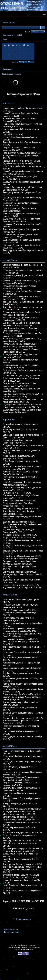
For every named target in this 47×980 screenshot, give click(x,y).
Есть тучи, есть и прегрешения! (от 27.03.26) (20, 572)
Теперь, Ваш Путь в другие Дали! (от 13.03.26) (21, 509)
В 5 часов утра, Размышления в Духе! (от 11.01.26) (23, 809)
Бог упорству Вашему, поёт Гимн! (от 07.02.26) (21, 631)
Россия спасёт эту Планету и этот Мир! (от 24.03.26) (23, 559)
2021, (38, 901)
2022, (42, 901)
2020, (33, 901)
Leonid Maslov (24, 945)
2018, (24, 901)
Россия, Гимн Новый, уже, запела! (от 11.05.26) (21, 161)
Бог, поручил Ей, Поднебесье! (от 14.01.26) (20, 817)
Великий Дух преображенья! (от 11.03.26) (19, 501)
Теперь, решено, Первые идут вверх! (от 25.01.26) (22, 864)
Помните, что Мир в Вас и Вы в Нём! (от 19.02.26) (22, 694)
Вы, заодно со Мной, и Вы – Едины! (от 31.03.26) (22, 588)
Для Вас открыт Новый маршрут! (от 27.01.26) (21, 875)
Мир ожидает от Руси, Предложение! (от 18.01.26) (22, 833)
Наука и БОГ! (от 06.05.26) (13, 135)
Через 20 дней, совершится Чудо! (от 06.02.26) (21, 629)
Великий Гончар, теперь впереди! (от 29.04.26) (21, 407)
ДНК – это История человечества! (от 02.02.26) (21, 610)
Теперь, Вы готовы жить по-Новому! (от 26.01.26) (22, 867)
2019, (28, 901)
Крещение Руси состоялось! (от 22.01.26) (19, 851)
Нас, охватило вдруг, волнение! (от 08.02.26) (20, 639)
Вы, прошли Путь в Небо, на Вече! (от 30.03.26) (21, 585)
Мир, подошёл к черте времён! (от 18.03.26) (20, 535)
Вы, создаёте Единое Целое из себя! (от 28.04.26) (22, 405)
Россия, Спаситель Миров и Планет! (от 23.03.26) (22, 556)
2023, (15, 909)
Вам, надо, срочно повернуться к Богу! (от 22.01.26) (23, 849)
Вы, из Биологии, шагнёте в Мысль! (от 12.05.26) (22, 164)
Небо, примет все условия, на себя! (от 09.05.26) (22, 153)
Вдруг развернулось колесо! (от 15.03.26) (19, 522)
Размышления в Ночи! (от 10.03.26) (17, 493)
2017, (19, 901)
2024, (20, 909)
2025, (25, 909)
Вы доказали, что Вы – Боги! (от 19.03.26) (19, 538)
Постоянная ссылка (11, 932)
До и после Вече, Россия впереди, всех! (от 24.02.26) (23, 718)
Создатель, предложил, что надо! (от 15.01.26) (21, 820)
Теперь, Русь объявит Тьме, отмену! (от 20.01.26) (22, 841)
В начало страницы (23, 919)
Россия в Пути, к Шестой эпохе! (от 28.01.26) (20, 878)
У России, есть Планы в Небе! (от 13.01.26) (19, 814)
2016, (14, 901)
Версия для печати (11, 930)
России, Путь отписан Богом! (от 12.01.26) (19, 812)
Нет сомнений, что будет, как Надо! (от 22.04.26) (22, 376)
